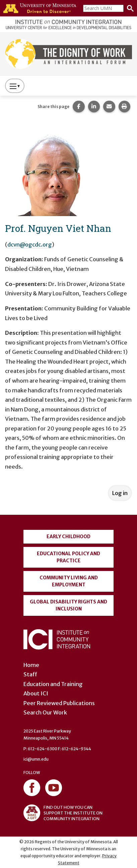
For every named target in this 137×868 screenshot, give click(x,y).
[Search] (129, 8)
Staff (30, 674)
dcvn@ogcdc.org (30, 245)
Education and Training (53, 684)
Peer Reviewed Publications (59, 703)
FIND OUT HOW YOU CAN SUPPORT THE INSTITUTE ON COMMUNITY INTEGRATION (63, 813)
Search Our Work (45, 712)
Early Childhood (68, 537)
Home (31, 665)
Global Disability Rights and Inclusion (68, 605)
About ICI (36, 693)
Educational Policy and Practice (68, 557)
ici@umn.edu (36, 759)
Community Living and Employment (69, 581)
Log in (120, 493)
